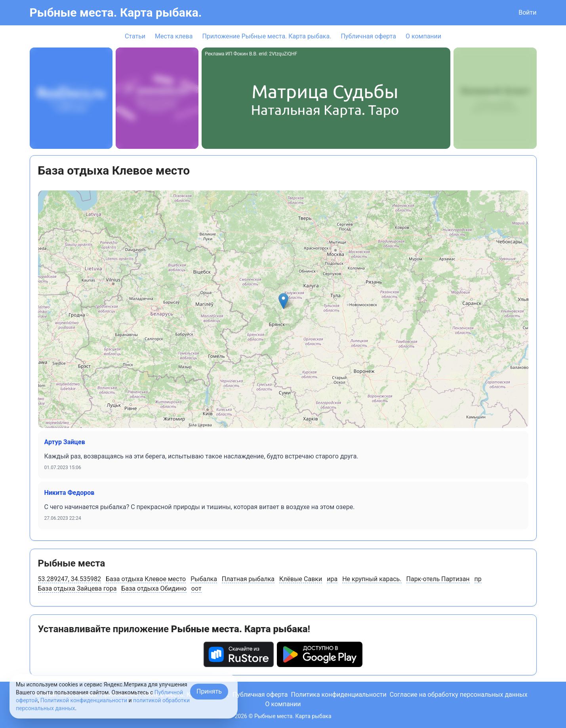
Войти (527, 12)
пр (478, 579)
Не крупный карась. (372, 579)
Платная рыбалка (248, 579)
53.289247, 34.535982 (70, 579)
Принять (209, 691)
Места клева (174, 36)
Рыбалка (204, 579)
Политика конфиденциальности (338, 695)
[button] (283, 301)
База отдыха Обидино (154, 588)
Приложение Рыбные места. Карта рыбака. (267, 36)
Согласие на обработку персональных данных (459, 695)
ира (332, 579)
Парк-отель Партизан (438, 579)
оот (196, 588)
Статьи (135, 36)
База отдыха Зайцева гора (77, 588)
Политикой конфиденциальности (84, 700)
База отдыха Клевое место (146, 579)
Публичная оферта (368, 36)
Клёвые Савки (301, 579)
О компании (423, 36)
